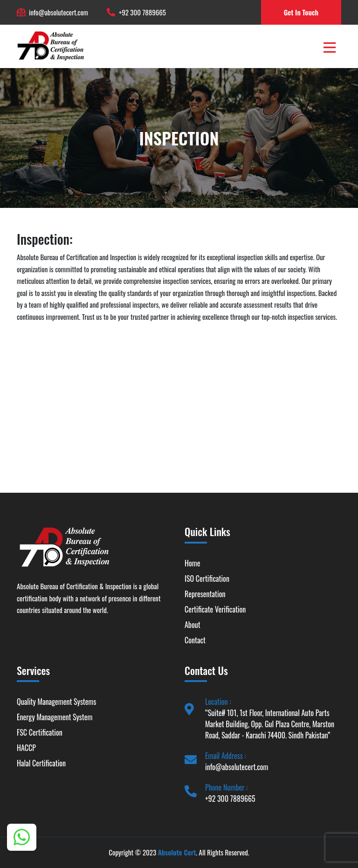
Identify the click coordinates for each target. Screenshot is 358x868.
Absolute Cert (177, 852)
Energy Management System (55, 717)
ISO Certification (207, 579)
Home (192, 563)
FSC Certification (40, 732)
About (193, 625)
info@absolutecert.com (59, 12)
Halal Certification (41, 763)
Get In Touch (301, 12)
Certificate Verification (215, 609)
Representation (205, 594)
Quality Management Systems (56, 702)
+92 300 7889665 (142, 12)
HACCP (26, 748)
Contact (195, 640)
